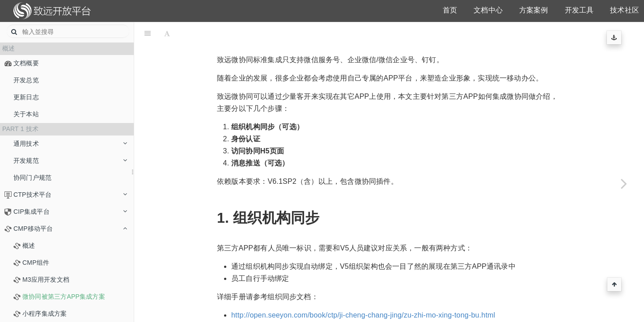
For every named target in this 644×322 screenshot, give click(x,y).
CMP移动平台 (70, 229)
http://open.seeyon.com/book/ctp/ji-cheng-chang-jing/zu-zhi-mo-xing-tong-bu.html (363, 293)
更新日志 (26, 97)
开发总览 (26, 80)
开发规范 (70, 161)
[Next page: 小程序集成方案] (624, 183)
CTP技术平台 (70, 195)
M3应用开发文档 (46, 280)
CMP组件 (36, 263)
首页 (450, 10)
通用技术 (70, 144)
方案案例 (534, 10)
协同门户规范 (32, 178)
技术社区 (625, 10)
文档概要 (26, 63)
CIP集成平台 (70, 212)
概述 (29, 246)
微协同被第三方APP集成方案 (64, 297)
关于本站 (26, 114)
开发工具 (579, 10)
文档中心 (488, 10)
